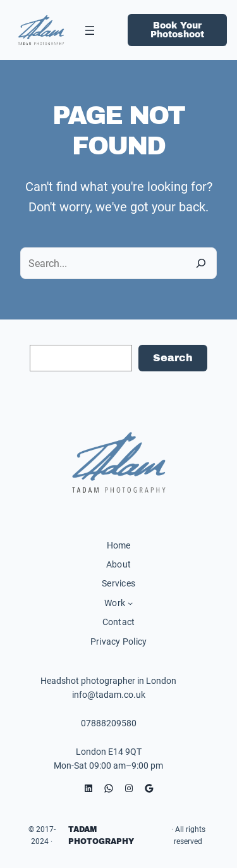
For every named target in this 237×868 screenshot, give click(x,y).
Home (119, 545)
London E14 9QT (109, 752)
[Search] (201, 263)
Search (173, 358)
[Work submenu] (130, 603)
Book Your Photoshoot (177, 30)
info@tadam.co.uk (109, 695)
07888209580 (109, 723)
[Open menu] (90, 30)
